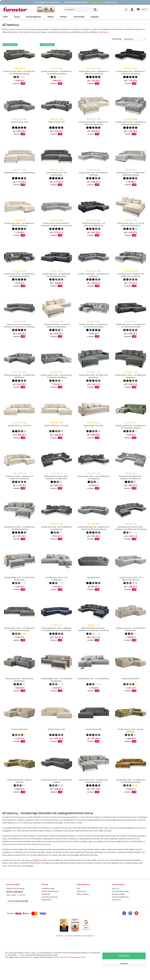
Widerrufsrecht (83, 901)
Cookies (33, 953)
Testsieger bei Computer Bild (47, 2)
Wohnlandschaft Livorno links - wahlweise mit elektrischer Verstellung (94, 636)
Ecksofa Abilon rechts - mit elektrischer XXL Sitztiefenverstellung (19, 636)
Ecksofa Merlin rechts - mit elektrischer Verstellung (131, 383)
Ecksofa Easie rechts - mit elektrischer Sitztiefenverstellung (19, 231)
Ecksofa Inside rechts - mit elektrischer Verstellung (94, 282)
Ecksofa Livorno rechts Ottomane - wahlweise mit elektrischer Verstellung (57, 231)
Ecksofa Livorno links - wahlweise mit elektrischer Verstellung (94, 130)
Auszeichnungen (118, 901)
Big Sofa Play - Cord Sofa (94, 432)
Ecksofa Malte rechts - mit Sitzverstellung (57, 181)
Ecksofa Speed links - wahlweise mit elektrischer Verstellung (131, 79)
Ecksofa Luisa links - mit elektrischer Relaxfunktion (19, 687)
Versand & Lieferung (50, 904)
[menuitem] (81, 11)
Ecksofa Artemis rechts (19, 129)
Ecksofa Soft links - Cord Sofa (19, 432)
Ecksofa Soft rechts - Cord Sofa (56, 432)
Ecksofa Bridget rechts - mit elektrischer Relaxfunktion (57, 687)
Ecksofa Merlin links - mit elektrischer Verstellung (94, 383)
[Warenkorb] (142, 9)
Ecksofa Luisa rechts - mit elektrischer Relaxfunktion (131, 636)
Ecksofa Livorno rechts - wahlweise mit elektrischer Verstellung (131, 130)
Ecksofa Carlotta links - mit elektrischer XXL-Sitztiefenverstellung (56, 79)
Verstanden (124, 956)
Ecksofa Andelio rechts (131, 685)
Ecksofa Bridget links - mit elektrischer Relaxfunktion (19, 585)
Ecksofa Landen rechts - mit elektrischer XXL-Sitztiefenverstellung (56, 383)
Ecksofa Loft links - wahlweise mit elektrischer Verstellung (131, 282)
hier (31, 957)
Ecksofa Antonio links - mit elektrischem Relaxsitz (56, 788)
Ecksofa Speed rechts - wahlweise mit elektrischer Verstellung (94, 79)
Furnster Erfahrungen (120, 898)
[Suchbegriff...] (81, 10)
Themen (94, 39)
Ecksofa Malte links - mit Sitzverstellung (19, 179)
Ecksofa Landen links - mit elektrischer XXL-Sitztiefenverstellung (131, 433)
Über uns (116, 895)
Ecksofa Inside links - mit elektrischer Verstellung (94, 181)
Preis (5, 39)
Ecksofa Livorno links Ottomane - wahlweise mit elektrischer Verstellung (19, 332)
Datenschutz (82, 898)
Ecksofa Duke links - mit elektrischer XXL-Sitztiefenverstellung (57, 282)
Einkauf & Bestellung (50, 898)
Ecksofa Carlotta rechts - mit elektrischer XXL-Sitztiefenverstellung (19, 79)
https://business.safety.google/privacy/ (70, 957)
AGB (78, 895)
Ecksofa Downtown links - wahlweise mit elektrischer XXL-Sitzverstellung (94, 535)
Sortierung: (117, 46)
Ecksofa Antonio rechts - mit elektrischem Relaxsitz (131, 585)
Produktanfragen (48, 895)
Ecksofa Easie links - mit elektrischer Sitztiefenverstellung (131, 181)
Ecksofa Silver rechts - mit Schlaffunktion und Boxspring (94, 484)
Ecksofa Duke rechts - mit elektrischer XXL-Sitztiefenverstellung (131, 332)
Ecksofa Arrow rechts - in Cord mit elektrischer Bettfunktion (131, 231)
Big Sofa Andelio (94, 584)
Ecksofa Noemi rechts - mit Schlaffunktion (57, 585)
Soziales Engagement (120, 904)
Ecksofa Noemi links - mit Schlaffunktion (94, 685)
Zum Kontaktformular (18, 908)
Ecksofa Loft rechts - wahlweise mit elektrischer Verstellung (19, 484)
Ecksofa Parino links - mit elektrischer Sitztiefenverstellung (94, 788)
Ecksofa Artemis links (57, 129)
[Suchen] (96, 10)
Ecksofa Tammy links (94, 736)
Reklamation (46, 906)
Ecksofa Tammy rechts (57, 736)
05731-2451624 (15, 899)
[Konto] (132, 9)
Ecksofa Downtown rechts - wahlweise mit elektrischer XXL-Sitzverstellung (56, 636)
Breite (35, 39)
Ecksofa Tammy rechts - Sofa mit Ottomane (131, 737)
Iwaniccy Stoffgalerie (33, 867)
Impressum (116, 906)
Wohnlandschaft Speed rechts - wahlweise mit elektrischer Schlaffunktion (57, 484)
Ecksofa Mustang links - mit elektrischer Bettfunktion (19, 383)
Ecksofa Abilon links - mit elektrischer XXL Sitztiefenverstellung (131, 788)
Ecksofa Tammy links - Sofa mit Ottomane (19, 788)
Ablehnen (124, 964)
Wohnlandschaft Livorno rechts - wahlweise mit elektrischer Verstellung (131, 535)
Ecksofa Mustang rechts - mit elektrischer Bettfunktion (94, 231)
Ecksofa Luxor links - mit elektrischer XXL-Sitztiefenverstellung (94, 332)
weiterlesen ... (105, 32)
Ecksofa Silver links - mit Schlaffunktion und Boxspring (57, 535)
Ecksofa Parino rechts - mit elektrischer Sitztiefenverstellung (19, 535)
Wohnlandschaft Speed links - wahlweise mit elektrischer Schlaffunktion (131, 484)
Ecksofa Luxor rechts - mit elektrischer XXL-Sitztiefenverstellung (19, 282)
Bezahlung (46, 901)
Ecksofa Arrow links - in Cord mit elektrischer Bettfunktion (57, 332)
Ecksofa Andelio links (19, 736)
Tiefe (64, 39)
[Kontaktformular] (126, 9)
